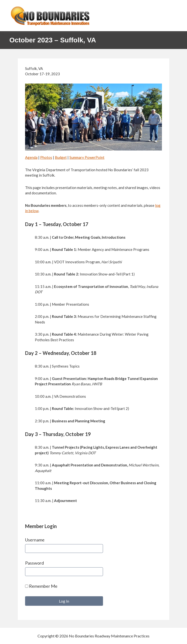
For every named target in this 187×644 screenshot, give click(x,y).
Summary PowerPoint (87, 157)
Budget (61, 157)
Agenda (31, 157)
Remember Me (41, 586)
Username (35, 540)
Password (34, 563)
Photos (46, 157)
